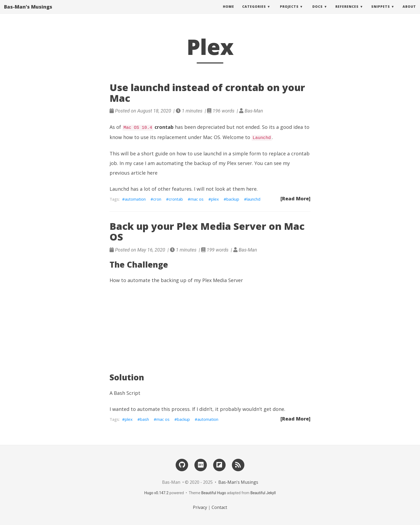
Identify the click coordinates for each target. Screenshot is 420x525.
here (152, 173)
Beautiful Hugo (213, 493)
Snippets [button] (381, 12)
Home (228, 12)
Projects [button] (289, 12)
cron (157, 199)
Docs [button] (318, 12)
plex (215, 199)
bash (145, 419)
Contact (219, 507)
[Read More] (295, 198)
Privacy (200, 507)
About (409, 12)
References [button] (347, 12)
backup (233, 199)
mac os (197, 199)
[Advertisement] (210, 329)
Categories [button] (254, 12)
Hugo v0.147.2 (157, 493)
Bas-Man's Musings (28, 12)
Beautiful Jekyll (263, 493)
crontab (176, 199)
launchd (254, 199)
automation (135, 199)
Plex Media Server (223, 280)
